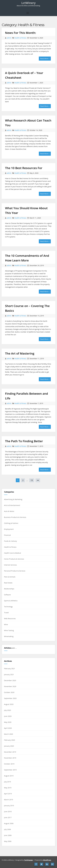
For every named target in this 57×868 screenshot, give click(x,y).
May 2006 (8, 841)
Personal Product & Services (15, 571)
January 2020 (9, 746)
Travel (6, 613)
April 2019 (8, 794)
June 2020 (8, 716)
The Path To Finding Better (24, 441)
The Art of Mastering (20, 353)
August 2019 (9, 776)
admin (9, 38)
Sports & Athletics (11, 601)
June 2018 (8, 812)
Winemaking (9, 636)
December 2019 (10, 752)
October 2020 (9, 692)
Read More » (45, 59)
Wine (6, 624)
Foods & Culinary (10, 541)
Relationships (9, 589)
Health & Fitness (20, 38)
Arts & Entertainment (12, 505)
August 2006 (9, 823)
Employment (9, 529)
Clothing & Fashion (11, 523)
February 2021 (10, 669)
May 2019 (8, 788)
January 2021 (9, 674)
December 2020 (10, 680)
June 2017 (8, 817)
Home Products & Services (14, 559)
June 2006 (8, 835)
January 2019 (9, 806)
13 (32, 480)
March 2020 (9, 734)
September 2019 (10, 770)
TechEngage (28, 860)
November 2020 (10, 686)
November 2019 (10, 758)
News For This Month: (21, 33)
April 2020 (8, 728)
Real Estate (8, 583)
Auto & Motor (9, 511)
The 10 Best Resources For (24, 168)
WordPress (47, 860)
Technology (8, 607)
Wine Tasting (9, 630)
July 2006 (7, 829)
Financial (7, 535)
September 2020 (10, 698)
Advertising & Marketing (13, 499)
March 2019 (9, 800)
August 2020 (9, 704)
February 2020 (10, 740)
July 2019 (7, 782)
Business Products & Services (15, 517)
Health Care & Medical (12, 553)
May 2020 (8, 722)
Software (7, 595)
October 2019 (9, 764)
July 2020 (7, 710)
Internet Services (10, 565)
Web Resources (10, 619)
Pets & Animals (10, 577)
